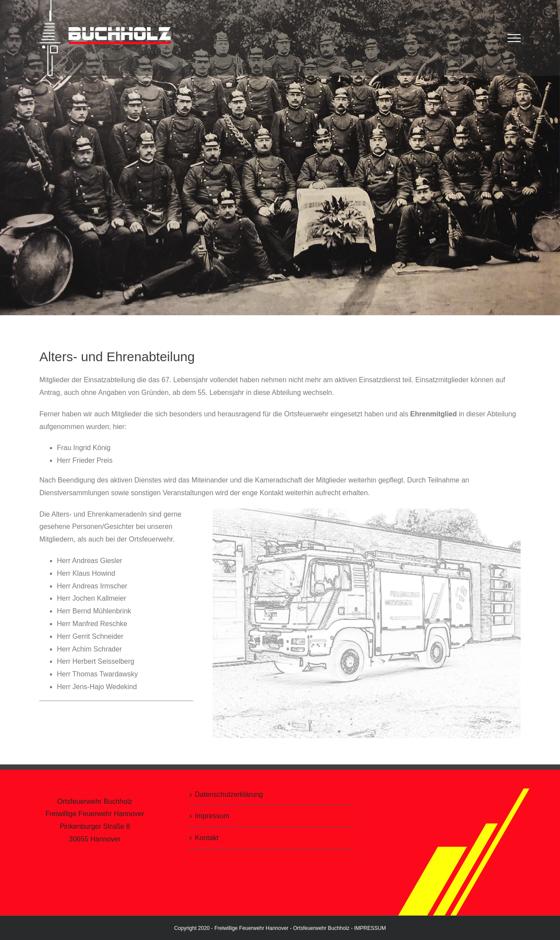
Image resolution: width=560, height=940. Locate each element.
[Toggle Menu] (514, 38)
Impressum (212, 816)
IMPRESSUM (370, 928)
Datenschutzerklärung (229, 794)
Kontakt (206, 838)
